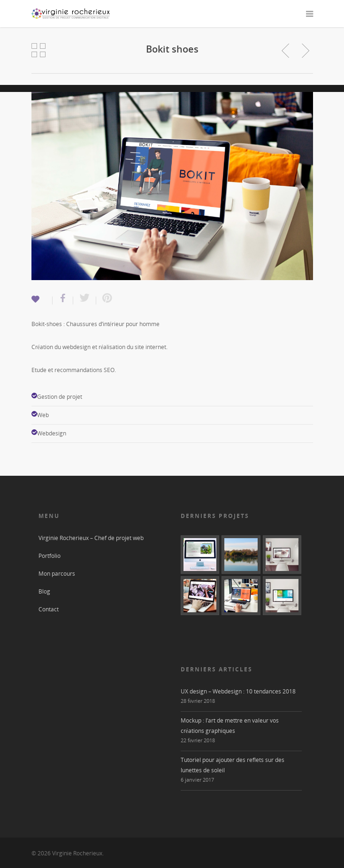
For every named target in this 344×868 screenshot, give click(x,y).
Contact (49, 609)
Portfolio (50, 556)
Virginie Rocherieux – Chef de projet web (91, 538)
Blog (44, 591)
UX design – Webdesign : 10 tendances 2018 (238, 691)
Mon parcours (57, 574)
